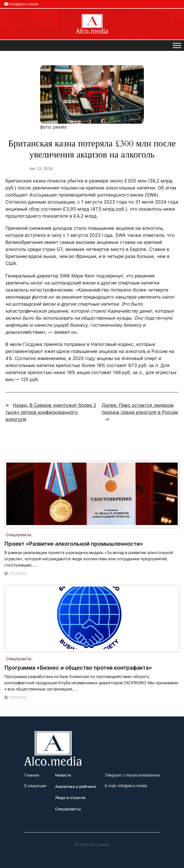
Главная (31, 775)
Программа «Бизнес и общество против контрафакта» (78, 668)
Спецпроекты (19, 535)
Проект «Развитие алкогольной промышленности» (74, 544)
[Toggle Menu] (177, 46)
